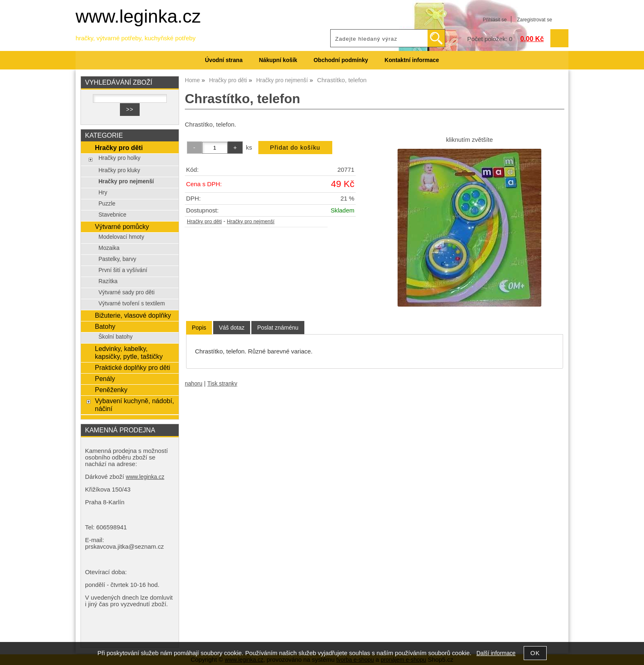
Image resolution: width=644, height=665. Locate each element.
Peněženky (111, 390)
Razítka (108, 281)
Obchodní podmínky (341, 60)
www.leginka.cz (138, 16)
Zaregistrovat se (535, 20)
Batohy (105, 326)
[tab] (199, 328)
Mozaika (109, 248)
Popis (199, 328)
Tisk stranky (222, 384)
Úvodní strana (224, 60)
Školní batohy (116, 337)
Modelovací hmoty (121, 237)
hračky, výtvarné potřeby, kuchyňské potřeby (136, 38)
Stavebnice (113, 215)
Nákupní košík (278, 60)
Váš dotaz (232, 328)
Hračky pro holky (120, 158)
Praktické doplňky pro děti (132, 367)
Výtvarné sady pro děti (127, 292)
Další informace (496, 653)
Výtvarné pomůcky (122, 226)
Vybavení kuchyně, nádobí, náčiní (135, 405)
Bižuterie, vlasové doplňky (133, 315)
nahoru (194, 384)
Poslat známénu (278, 328)
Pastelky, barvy (117, 259)
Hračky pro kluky (119, 170)
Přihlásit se (494, 20)
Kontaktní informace (412, 60)
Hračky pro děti (204, 222)
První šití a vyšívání (123, 270)
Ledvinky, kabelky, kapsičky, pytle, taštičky (129, 352)
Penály (105, 379)
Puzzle (107, 204)
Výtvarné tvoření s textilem (132, 304)
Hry (103, 193)
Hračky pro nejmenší (251, 222)
